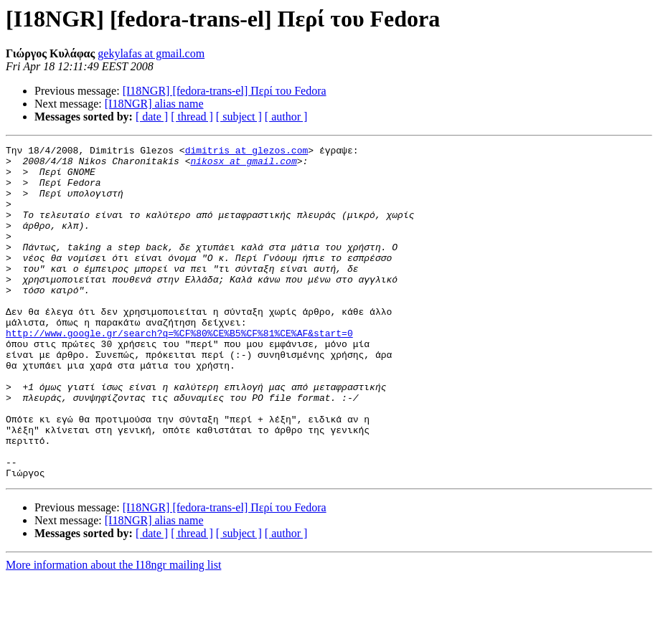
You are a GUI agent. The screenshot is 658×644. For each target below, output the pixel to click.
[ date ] (152, 117)
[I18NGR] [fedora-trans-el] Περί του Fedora (225, 91)
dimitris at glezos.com (247, 152)
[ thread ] (192, 117)
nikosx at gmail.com (243, 165)
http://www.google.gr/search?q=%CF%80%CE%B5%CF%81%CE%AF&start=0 (179, 371)
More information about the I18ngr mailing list (113, 631)
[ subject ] (239, 117)
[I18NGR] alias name (154, 104)
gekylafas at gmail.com (151, 53)
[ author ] (286, 117)
